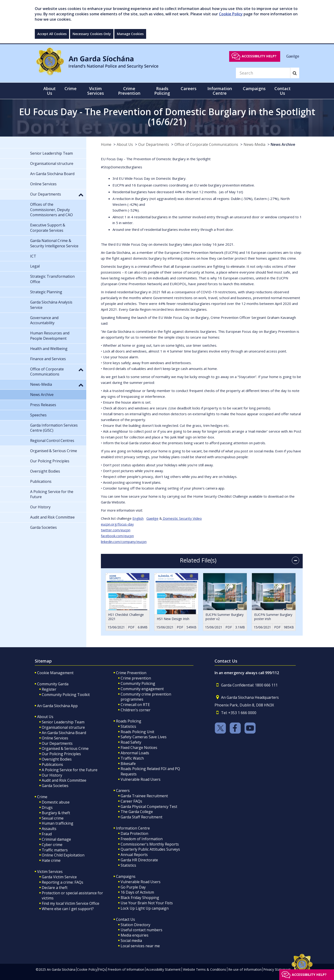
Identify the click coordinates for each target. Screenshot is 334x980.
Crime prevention (136, 678)
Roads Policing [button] (162, 91)
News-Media (254, 144)
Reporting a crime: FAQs (63, 882)
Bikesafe (128, 764)
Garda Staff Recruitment (141, 817)
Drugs (47, 807)
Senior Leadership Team (63, 722)
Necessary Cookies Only (92, 34)
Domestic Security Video (182, 518)
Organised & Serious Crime (65, 748)
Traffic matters (55, 850)
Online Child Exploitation (63, 855)
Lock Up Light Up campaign (145, 908)
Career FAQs (131, 801)
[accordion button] (295, 560)
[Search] (263, 73)
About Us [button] (50, 91)
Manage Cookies (130, 34)
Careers (123, 791)
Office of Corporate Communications (206, 144)
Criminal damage (56, 839)
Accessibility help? (259, 56)
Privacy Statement (277, 969)
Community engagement (142, 689)
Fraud (47, 834)
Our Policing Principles (61, 754)
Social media (131, 941)
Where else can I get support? (68, 909)
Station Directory (135, 925)
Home (106, 144)
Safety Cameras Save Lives (144, 737)
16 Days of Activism (137, 892)
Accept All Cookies (52, 34)
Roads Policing (129, 721)
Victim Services (50, 872)
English (138, 518)
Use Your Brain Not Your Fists (147, 903)
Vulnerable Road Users (141, 779)
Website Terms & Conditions (205, 969)
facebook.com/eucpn (117, 536)
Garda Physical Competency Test (149, 807)
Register (49, 689)
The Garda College (137, 812)
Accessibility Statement (163, 969)
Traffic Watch (132, 758)
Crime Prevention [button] (129, 91)
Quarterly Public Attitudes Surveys (150, 849)
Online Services (55, 738)
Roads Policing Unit (137, 732)
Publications (52, 764)
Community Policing (138, 683)
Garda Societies (55, 786)
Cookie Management (55, 673)
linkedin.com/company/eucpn (124, 542)
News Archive (283, 144)
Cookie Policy (231, 14)
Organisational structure (63, 727)
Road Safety (131, 742)
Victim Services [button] (96, 91)
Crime (42, 797)
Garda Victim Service (59, 877)
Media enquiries (135, 935)
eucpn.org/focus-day (117, 524)
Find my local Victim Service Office (71, 903)
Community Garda (53, 684)
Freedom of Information (142, 839)
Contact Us (125, 919)
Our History (52, 775)
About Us (125, 144)
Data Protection (134, 833)
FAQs (102, 969)
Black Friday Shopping (140, 898)
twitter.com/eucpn (116, 530)
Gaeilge (293, 56)
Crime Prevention (131, 673)
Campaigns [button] (254, 88)
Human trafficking (58, 823)
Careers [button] (189, 88)
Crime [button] (71, 88)
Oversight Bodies (57, 759)
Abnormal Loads (135, 753)
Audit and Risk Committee (64, 780)
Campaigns (126, 876)
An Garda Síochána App (57, 706)
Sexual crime (53, 818)
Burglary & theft (56, 813)
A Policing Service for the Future (70, 770)
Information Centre (133, 828)
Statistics (128, 726)
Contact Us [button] (283, 91)
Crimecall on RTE (135, 705)
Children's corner (136, 710)
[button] (81, 195)
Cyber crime (52, 845)
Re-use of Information (245, 969)
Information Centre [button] (220, 91)
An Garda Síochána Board (64, 733)
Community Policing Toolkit (66, 695)
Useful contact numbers (141, 930)
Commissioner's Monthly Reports (150, 844)
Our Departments (154, 144)
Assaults (49, 829)
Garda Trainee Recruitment (144, 796)
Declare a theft (55, 888)
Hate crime (51, 860)
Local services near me (140, 946)
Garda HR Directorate (139, 860)
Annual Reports (134, 855)
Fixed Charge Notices (139, 748)
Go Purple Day (133, 887)
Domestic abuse (56, 802)
